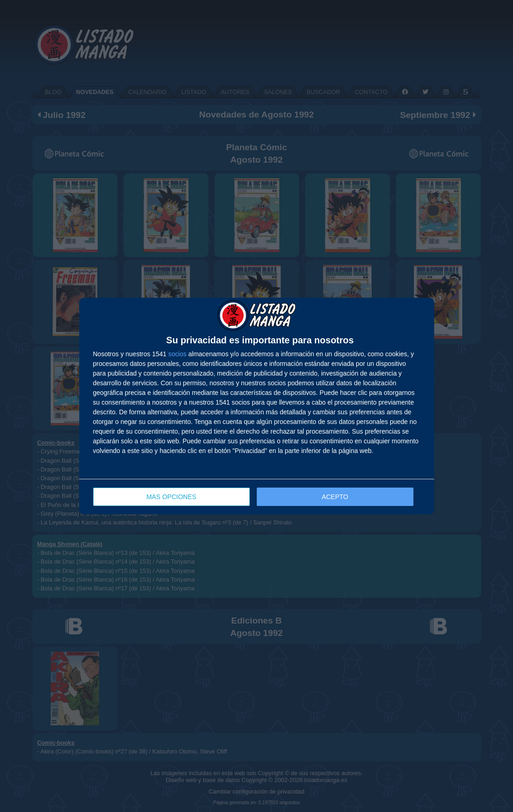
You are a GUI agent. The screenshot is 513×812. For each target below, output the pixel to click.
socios (177, 354)
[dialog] (257, 406)
